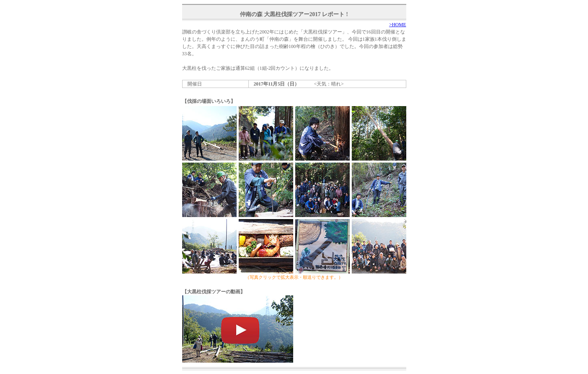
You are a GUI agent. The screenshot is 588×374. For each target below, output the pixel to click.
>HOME (397, 25)
